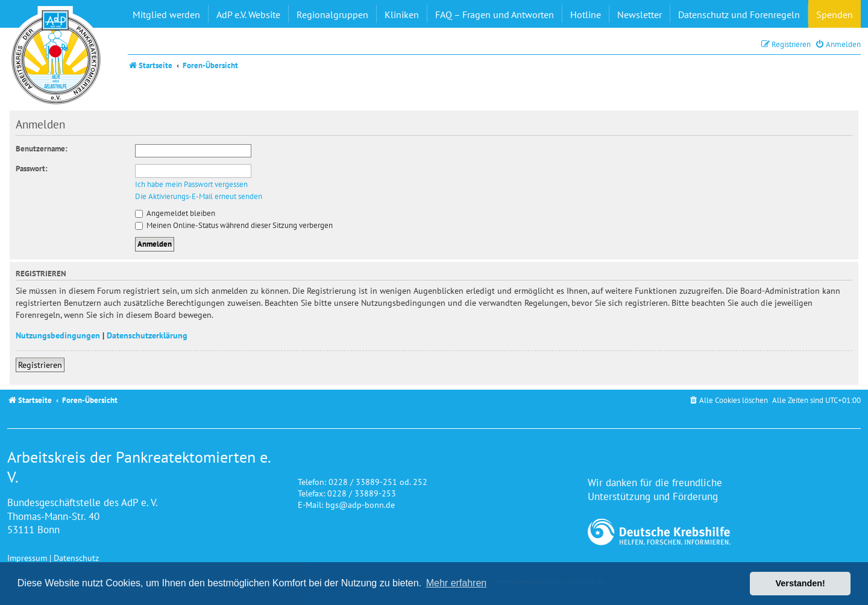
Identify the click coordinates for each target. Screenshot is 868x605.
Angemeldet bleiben (175, 213)
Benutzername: (42, 149)
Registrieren (40, 365)
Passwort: (32, 169)
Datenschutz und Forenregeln (739, 14)
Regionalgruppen (332, 14)
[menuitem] (838, 44)
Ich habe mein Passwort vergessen (191, 185)
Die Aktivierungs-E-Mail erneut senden (199, 197)
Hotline (586, 14)
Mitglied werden (166, 14)
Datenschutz (76, 558)
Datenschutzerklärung (147, 335)
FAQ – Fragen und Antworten (495, 14)
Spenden (835, 14)
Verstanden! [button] (800, 583)
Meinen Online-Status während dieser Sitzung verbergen (234, 225)
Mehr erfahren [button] (457, 583)
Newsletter (640, 14)
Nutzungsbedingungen (58, 335)
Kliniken (402, 14)
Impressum (27, 558)
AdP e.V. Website (248, 14)
